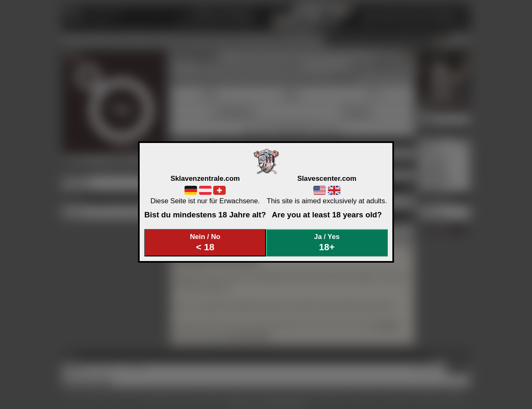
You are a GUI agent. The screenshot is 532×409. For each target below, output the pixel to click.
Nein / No (205, 243)
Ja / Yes (327, 243)
